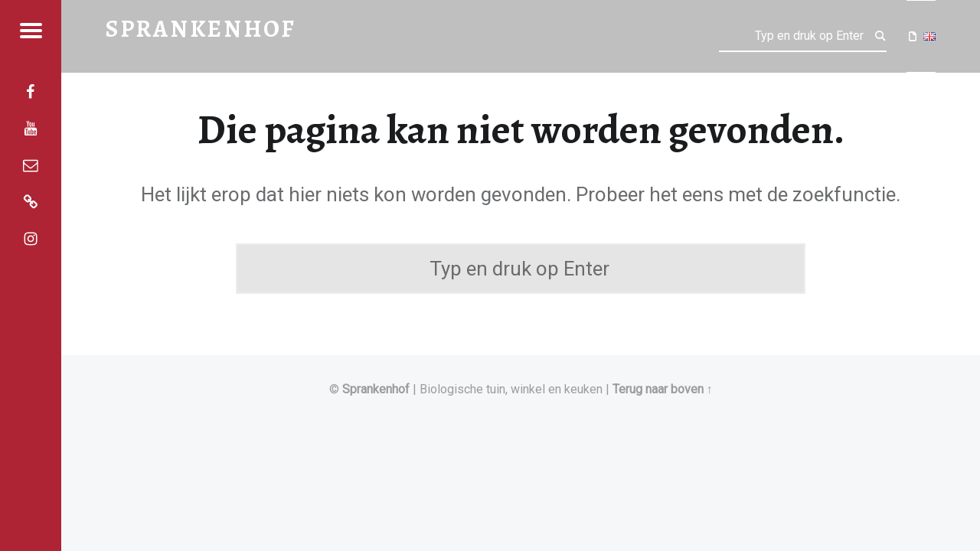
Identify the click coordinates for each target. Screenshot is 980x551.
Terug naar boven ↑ (663, 389)
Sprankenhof (376, 389)
